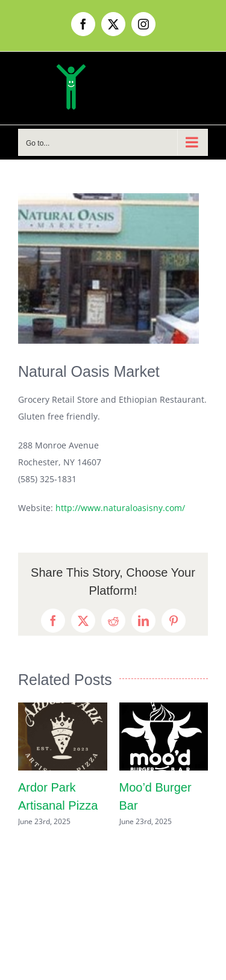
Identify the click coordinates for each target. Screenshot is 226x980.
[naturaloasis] (108, 268)
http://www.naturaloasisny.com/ (120, 508)
